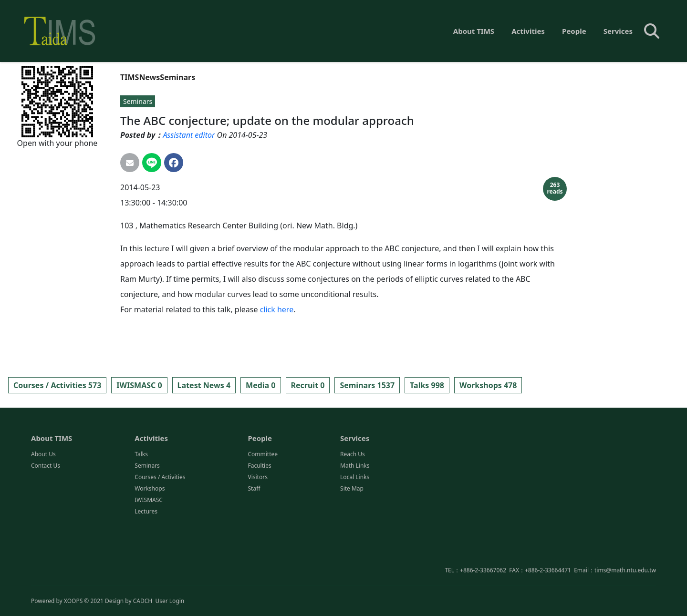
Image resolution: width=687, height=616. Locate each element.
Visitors (257, 518)
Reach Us (353, 495)
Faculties (259, 506)
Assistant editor (189, 135)
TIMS (130, 77)
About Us (43, 495)
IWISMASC (149, 540)
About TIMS (474, 31)
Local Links (355, 518)
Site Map (352, 529)
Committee (263, 495)
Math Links (355, 506)
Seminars (177, 77)
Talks (141, 495)
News (149, 77)
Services (618, 31)
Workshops (150, 529)
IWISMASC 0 (139, 385)
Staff (254, 529)
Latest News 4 (204, 385)
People (574, 31)
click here (277, 309)
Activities (528, 31)
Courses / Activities (160, 518)
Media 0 (260, 385)
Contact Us (46, 506)
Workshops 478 (488, 385)
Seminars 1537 (367, 385)
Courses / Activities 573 (57, 385)
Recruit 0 (308, 385)
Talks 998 (427, 385)
